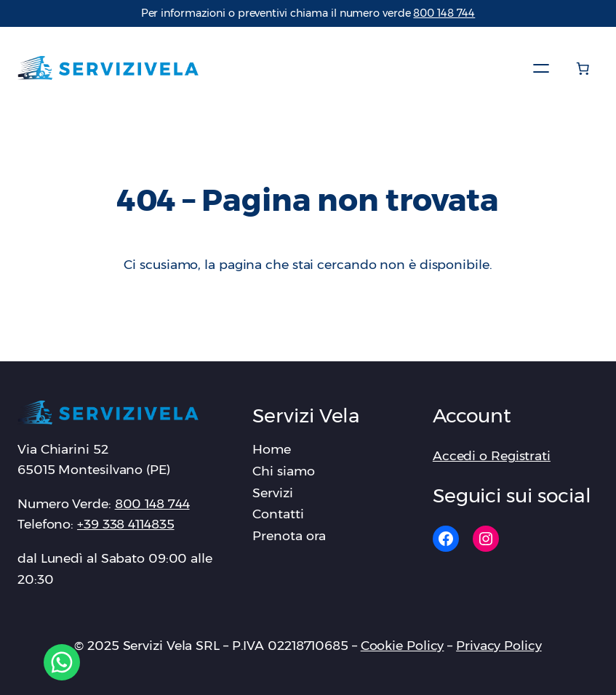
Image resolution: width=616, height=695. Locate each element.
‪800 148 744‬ (444, 13)
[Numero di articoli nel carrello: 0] (583, 68)
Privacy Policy (499, 645)
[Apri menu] (541, 68)
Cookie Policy (403, 645)
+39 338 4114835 (126, 524)
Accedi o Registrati (492, 455)
